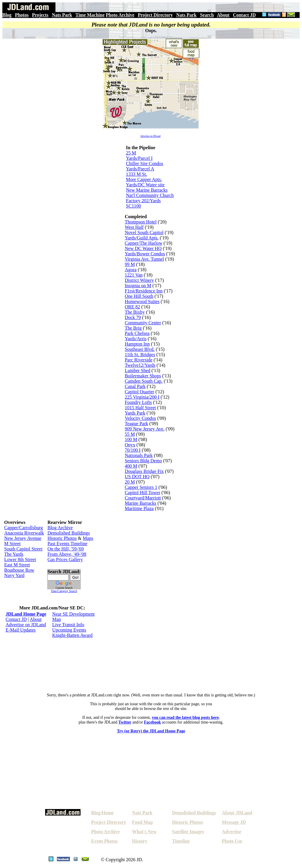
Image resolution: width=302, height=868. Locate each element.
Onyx (130, 445)
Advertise (232, 832)
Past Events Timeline (67, 544)
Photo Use (232, 841)
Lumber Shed (138, 370)
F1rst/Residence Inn (144, 291)
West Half (134, 227)
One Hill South (139, 296)
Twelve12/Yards (140, 365)
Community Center (143, 323)
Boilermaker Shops (143, 376)
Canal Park (135, 386)
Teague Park (136, 424)
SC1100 (133, 206)
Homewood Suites (142, 301)
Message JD (234, 822)
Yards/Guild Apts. (142, 238)
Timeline (181, 841)
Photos (22, 15)
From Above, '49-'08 (67, 554)
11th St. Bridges (140, 355)
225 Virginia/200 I (142, 397)
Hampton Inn (137, 344)
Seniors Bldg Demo (143, 461)
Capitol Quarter (139, 392)
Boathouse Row (19, 570)
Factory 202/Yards (143, 201)
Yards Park (135, 413)
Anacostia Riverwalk (24, 533)
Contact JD (244, 15)
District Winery (139, 280)
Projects (40, 15)
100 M (131, 439)
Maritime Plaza (139, 508)
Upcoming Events (69, 630)
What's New (144, 832)
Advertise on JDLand (150, 136)
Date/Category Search (64, 591)
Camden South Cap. (144, 381)
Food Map (143, 822)
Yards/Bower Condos (145, 254)
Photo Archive (120, 15)
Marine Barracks (141, 503)
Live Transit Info (68, 625)
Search (207, 15)
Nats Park (62, 15)
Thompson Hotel (141, 222)
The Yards (14, 554)
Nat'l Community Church (150, 195)
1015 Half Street (140, 408)
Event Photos (104, 841)
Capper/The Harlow (144, 243)
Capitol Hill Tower (142, 493)
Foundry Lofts (138, 402)
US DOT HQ (137, 477)
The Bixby (135, 312)
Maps (88, 538)
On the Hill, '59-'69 (66, 549)
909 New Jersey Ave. (145, 429)
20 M (130, 482)
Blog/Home (102, 813)
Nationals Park (139, 455)
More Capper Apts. (144, 179)
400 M (131, 466)
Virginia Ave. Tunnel (144, 259)
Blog (7, 15)
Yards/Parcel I (139, 158)
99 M (130, 264)
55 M (130, 434)
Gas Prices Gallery (65, 559)
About (223, 15)
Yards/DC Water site (145, 185)
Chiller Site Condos (145, 163)
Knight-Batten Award (72, 635)
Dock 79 (133, 317)
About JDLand (237, 813)
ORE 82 (132, 307)
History (140, 841)
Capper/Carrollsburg (23, 528)
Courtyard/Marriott (143, 498)
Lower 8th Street (20, 559)
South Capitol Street (23, 549)
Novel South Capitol (144, 232)
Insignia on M (138, 286)
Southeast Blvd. (140, 349)
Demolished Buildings (69, 533)
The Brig (133, 328)
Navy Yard (14, 575)
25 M (131, 153)
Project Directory (155, 15)
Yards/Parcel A (140, 169)
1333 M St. (137, 174)
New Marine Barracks (147, 190)
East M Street (17, 565)
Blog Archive (60, 528)
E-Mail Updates (21, 630)
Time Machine (90, 15)
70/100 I (133, 450)
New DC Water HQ (143, 248)
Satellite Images (188, 832)
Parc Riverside (139, 360)
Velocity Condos (140, 418)
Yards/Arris (136, 339)
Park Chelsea (137, 333)
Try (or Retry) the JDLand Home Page (151, 731)
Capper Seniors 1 (141, 487)
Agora (131, 270)
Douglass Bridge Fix (144, 471)
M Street (12, 544)
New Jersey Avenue (23, 538)
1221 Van (134, 275)
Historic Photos (62, 538)
